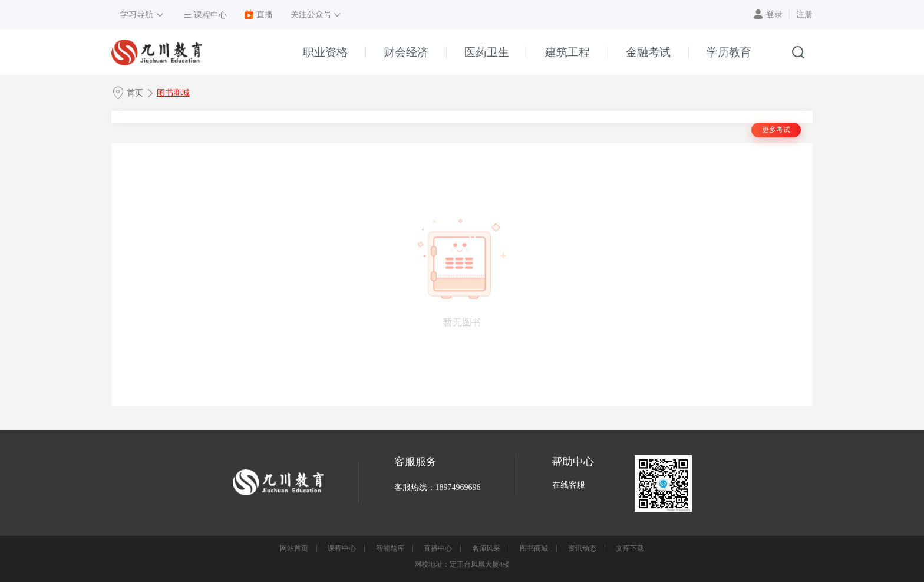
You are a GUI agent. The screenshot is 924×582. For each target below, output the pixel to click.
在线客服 (569, 485)
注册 (804, 14)
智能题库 (390, 548)
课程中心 (342, 548)
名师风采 (486, 548)
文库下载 (630, 548)
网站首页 (294, 548)
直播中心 (438, 548)
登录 (774, 14)
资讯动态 (582, 548)
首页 (135, 93)
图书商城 (173, 93)
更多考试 (776, 130)
